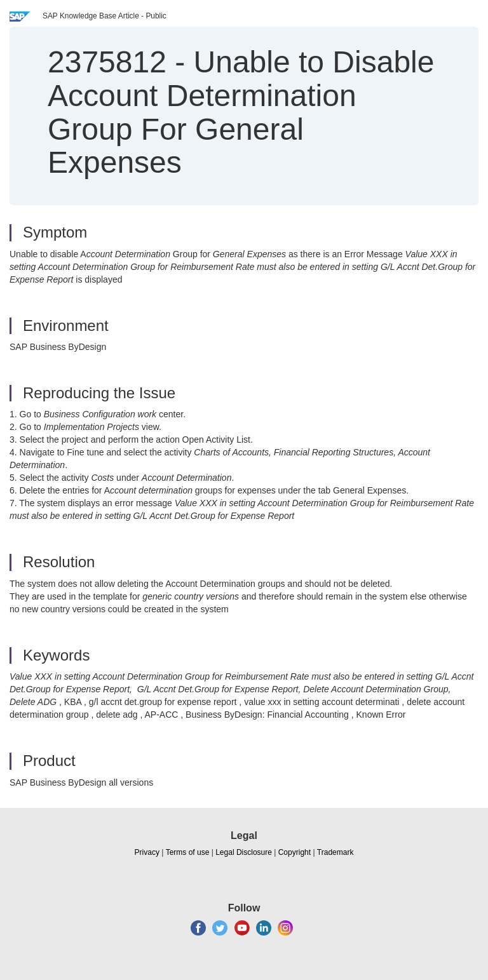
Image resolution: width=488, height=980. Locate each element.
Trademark (335, 852)
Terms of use (188, 852)
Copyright (295, 852)
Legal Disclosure (244, 852)
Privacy (147, 852)
